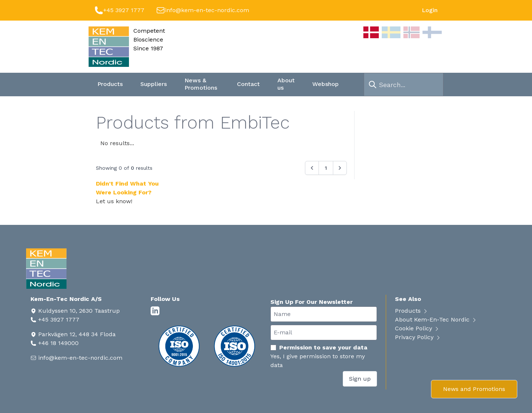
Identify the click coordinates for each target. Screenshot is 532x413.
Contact (248, 84)
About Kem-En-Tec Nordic (436, 319)
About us (286, 84)
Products (110, 84)
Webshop (326, 84)
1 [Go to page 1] (326, 168)
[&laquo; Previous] (312, 168)
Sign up (360, 379)
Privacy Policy (418, 337)
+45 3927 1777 (124, 10)
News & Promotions (201, 84)
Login (430, 10)
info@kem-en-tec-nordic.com (207, 10)
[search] (373, 85)
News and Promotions (474, 389)
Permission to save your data (319, 347)
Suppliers (154, 84)
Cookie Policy (417, 328)
